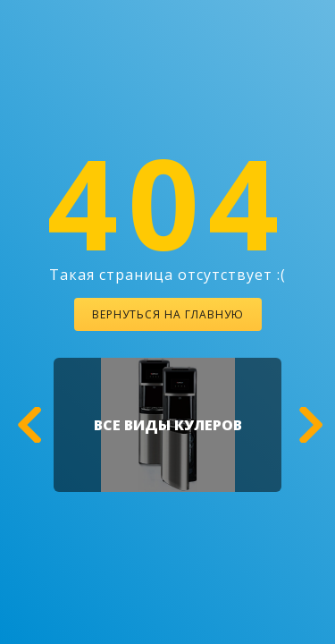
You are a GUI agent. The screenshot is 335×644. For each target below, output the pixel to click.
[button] (27, 425)
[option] (167, 425)
